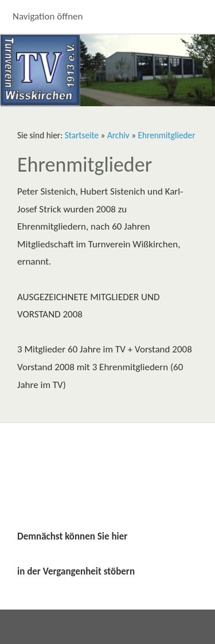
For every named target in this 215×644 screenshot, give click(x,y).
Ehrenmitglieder (167, 135)
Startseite (82, 135)
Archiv (118, 135)
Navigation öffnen (48, 16)
